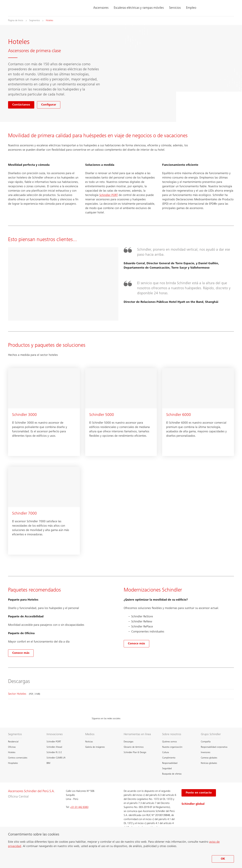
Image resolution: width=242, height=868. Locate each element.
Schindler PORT (109, 195)
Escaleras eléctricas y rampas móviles (139, 8)
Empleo (191, 8)
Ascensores (101, 8)
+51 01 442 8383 (79, 807)
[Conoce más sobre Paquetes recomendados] (21, 653)
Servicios (175, 8)
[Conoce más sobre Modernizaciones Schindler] (136, 644)
